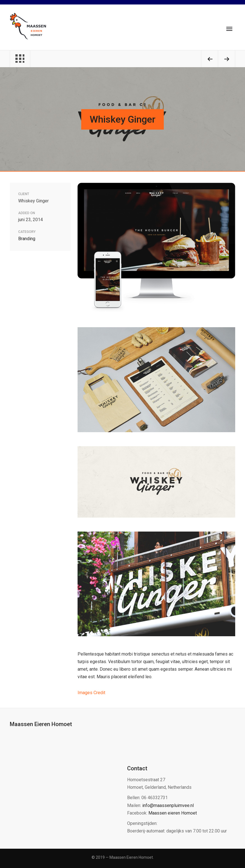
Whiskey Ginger (123, 119)
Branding (27, 239)
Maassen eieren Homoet (173, 813)
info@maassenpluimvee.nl (168, 805)
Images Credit (91, 693)
